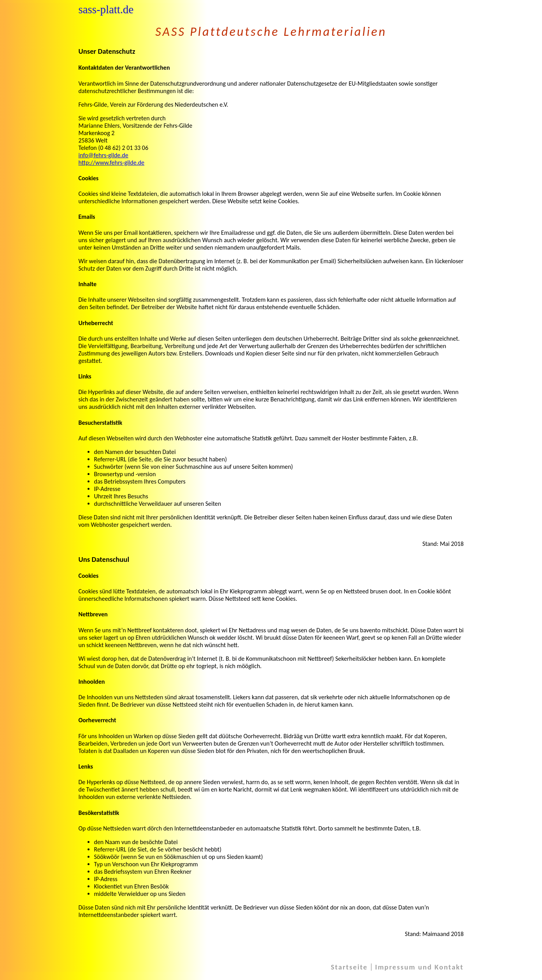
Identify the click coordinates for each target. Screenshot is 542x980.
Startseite (349, 967)
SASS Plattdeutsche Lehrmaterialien (271, 32)
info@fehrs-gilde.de (103, 155)
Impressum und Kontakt (419, 967)
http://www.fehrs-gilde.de (112, 163)
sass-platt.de (106, 9)
